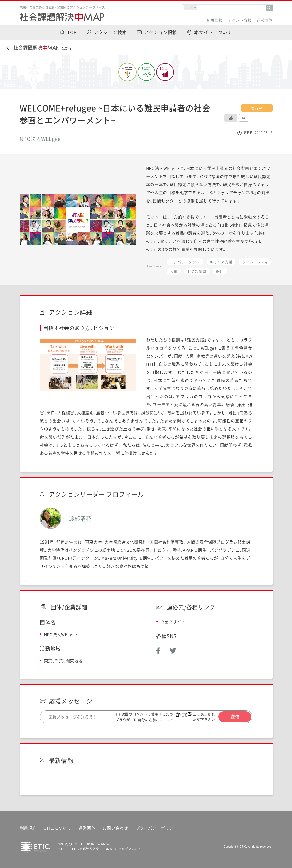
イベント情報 (239, 20)
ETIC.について (57, 828)
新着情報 (215, 20)
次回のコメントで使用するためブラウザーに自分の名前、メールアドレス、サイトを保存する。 (144, 719)
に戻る (39, 48)
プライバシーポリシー (157, 828)
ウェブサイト (173, 622)
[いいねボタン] (231, 118)
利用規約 (28, 828)
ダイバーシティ (255, 262)
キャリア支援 (221, 262)
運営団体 (265, 20)
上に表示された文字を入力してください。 (205, 719)
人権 (174, 271)
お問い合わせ (115, 828)
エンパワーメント (185, 262)
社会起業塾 (197, 271)
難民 (220, 271)
